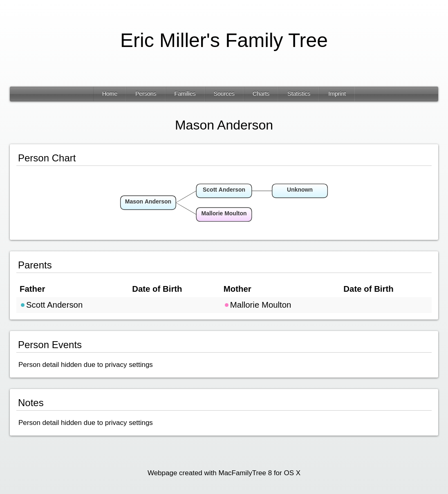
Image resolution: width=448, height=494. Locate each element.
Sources (224, 94)
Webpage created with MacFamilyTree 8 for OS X (224, 473)
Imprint (337, 94)
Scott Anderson (51, 305)
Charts (261, 94)
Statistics (299, 94)
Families (185, 94)
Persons (146, 94)
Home (110, 94)
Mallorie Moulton (258, 305)
